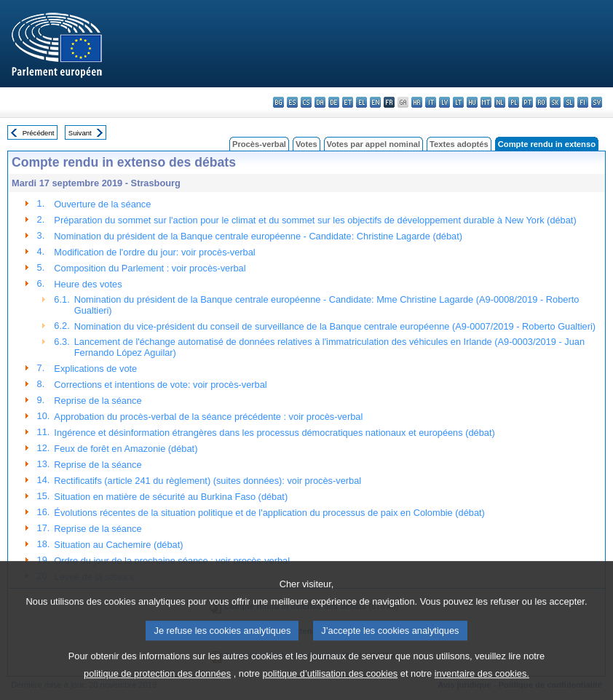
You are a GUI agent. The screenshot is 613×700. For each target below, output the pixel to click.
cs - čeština (306, 102)
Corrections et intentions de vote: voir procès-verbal (160, 385)
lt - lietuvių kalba (458, 102)
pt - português (527, 102)
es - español (292, 102)
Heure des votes (88, 284)
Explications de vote (95, 369)
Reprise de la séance (98, 401)
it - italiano (431, 102)
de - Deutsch (334, 102)
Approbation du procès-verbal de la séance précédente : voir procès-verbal (208, 417)
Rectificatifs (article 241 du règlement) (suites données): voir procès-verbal (207, 481)
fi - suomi (583, 102)
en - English (375, 102)
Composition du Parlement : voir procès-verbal (150, 268)
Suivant (80, 133)
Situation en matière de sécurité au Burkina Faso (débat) (171, 497)
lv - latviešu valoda (444, 102)
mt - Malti (486, 102)
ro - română (541, 102)
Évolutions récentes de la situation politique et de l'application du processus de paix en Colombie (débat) (269, 513)
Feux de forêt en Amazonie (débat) (126, 449)
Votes (306, 144)
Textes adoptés (459, 144)
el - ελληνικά (361, 102)
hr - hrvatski (417, 102)
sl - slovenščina (569, 102)
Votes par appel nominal (373, 144)
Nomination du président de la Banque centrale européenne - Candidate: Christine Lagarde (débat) (258, 236)
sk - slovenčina (555, 102)
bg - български (278, 102)
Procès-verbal (259, 144)
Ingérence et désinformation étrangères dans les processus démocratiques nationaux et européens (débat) (274, 433)
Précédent (39, 133)
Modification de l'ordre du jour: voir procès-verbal (154, 252)
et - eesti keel (348, 102)
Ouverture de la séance (102, 204)
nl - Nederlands (500, 102)
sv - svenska (597, 102)
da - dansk (320, 102)
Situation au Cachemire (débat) (118, 545)
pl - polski (514, 102)
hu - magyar (472, 102)
